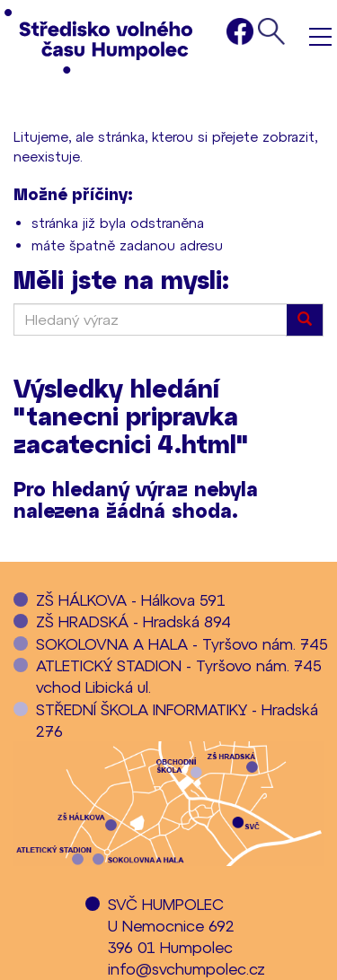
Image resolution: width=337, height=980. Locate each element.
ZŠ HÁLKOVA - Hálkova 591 (131, 599)
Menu (320, 36)
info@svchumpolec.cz (186, 968)
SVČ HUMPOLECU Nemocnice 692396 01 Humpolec (171, 926)
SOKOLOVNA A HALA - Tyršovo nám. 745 (182, 643)
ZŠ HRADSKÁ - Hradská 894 (133, 621)
